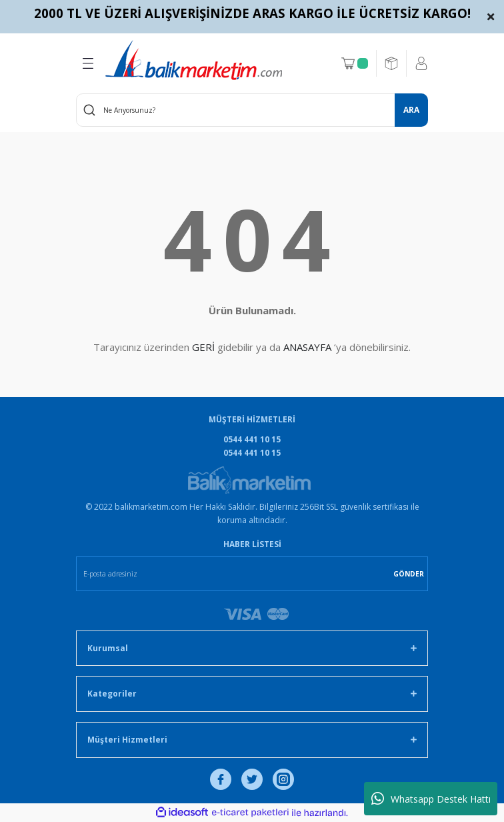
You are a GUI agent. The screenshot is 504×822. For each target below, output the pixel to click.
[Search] (252, 110)
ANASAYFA (307, 347)
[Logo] (194, 60)
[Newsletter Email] (252, 574)
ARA (411, 109)
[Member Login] (421, 63)
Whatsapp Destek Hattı (431, 799)
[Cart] (355, 63)
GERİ (203, 347)
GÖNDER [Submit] (409, 574)
